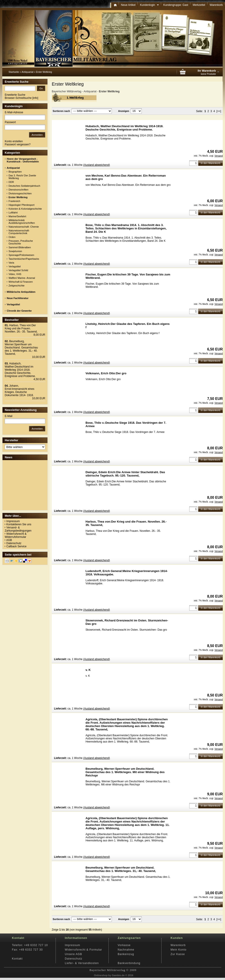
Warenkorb (216, 5)
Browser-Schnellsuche (18, 98)
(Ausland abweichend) (97, 165)
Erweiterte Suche (15, 95)
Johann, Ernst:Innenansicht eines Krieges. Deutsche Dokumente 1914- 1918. (19, 390)
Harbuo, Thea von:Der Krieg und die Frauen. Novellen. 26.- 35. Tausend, (21, 328)
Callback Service (16, 546)
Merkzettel (199, 5)
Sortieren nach (61, 111)
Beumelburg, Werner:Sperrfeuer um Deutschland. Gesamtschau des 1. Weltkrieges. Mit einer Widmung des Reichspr (125, 772)
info (35, 98)
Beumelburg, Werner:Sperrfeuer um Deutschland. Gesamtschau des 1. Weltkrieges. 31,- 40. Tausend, (121, 869)
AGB (9, 540)
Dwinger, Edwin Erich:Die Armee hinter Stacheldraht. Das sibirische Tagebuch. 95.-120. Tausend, (125, 474)
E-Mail (9, 416)
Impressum (13, 521)
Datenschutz (14, 543)
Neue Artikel (128, 5)
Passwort (10, 122)
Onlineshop (101, 975)
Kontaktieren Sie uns (19, 524)
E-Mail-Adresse (14, 112)
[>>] (219, 111)
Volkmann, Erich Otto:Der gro (106, 373)
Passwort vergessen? (18, 144)
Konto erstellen (14, 141)
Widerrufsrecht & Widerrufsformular (16, 535)
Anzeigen (124, 111)
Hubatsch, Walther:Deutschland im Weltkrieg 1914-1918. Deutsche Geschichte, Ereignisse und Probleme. (124, 128)
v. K (88, 670)
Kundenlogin (149, 5)
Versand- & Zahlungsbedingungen (18, 529)
